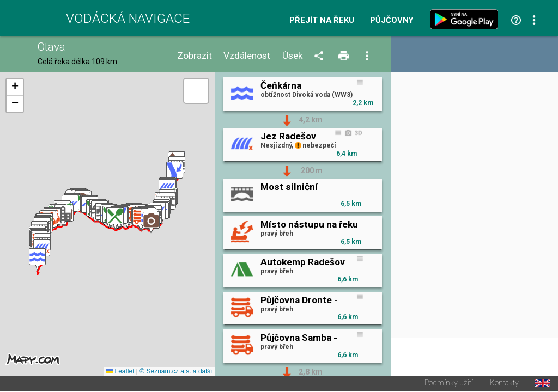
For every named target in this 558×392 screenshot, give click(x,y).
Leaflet (120, 372)
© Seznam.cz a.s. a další (176, 372)
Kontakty (504, 384)
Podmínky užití (449, 384)
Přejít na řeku (322, 20)
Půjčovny (392, 20)
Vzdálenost (247, 56)
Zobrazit (195, 56)
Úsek (293, 56)
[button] (37, 260)
